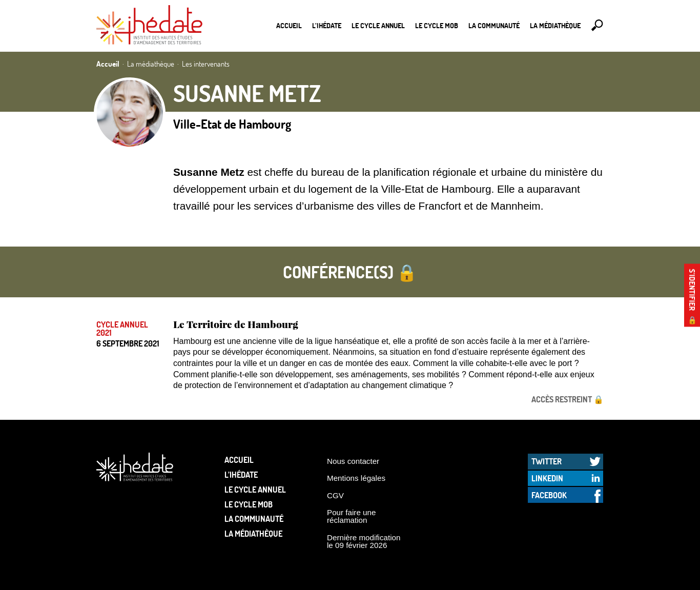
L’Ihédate (327, 25)
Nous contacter (353, 461)
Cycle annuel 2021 (122, 329)
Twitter (547, 461)
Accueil (289, 25)
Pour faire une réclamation (351, 516)
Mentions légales (356, 478)
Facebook (549, 495)
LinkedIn (547, 478)
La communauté (494, 25)
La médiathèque (555, 25)
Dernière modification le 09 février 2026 (364, 541)
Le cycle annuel (378, 25)
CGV (335, 495)
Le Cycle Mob (437, 25)
